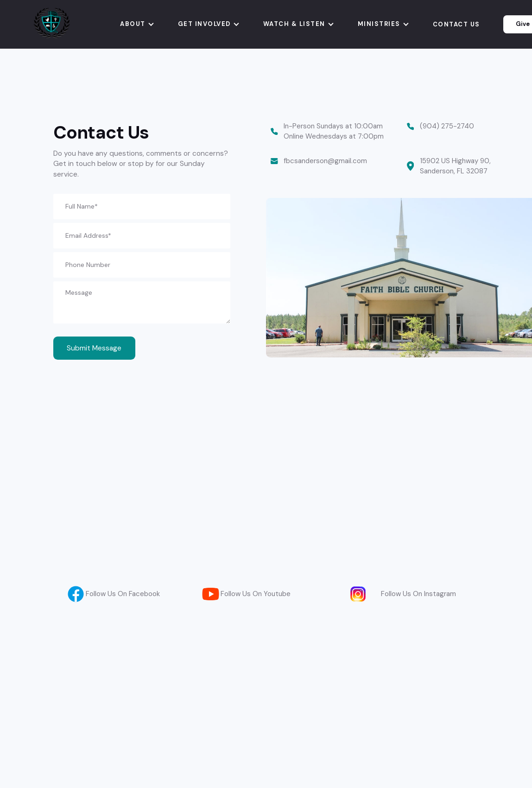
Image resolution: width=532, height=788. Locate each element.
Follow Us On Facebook (123, 594)
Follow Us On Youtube (256, 594)
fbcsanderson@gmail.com (325, 161)
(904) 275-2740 (447, 126)
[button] (137, 24)
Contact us (456, 24)
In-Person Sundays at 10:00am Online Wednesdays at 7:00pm (335, 131)
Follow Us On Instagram (418, 594)
